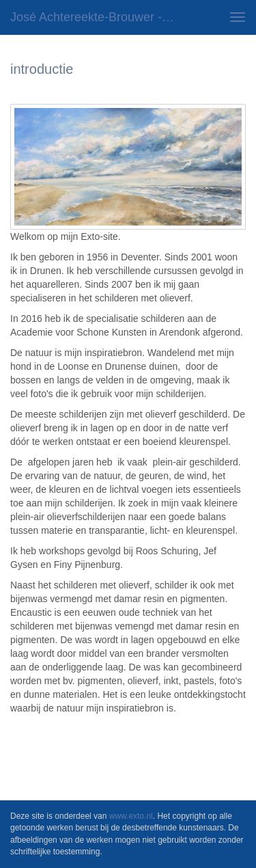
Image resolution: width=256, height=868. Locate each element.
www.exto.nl (131, 816)
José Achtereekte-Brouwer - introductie (98, 17)
